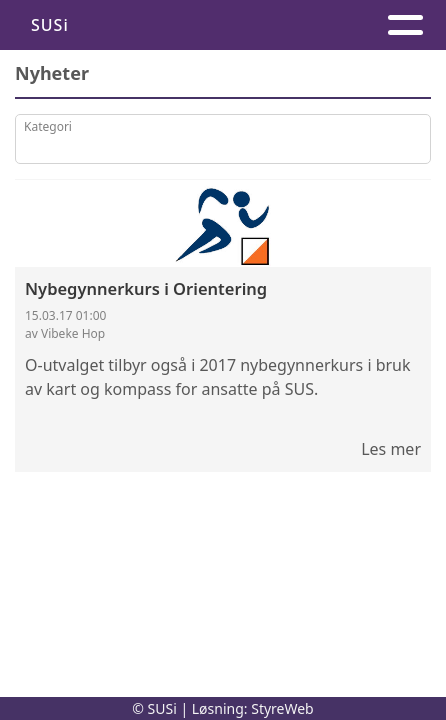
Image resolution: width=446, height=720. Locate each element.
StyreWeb (282, 708)
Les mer (391, 449)
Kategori (48, 126)
